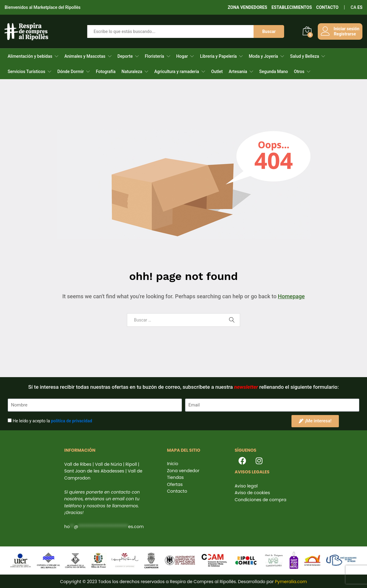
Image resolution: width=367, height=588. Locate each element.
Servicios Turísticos (26, 72)
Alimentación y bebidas (30, 56)
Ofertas (175, 484)
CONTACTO (327, 7)
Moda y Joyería (263, 56)
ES (360, 7)
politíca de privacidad (72, 421)
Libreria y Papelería (218, 56)
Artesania (238, 72)
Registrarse (345, 34)
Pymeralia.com (291, 582)
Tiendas (175, 477)
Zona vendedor (183, 471)
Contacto (177, 491)
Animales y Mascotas (85, 56)
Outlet (217, 72)
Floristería (154, 56)
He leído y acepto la (52, 421)
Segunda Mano (274, 72)
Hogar (182, 56)
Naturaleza (132, 72)
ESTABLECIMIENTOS (292, 7)
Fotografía (106, 72)
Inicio (173, 464)
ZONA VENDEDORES (248, 7)
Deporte (125, 56)
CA (354, 7)
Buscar (269, 31)
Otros (299, 72)
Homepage (291, 296)
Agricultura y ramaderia (177, 72)
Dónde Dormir (70, 72)
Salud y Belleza (305, 56)
